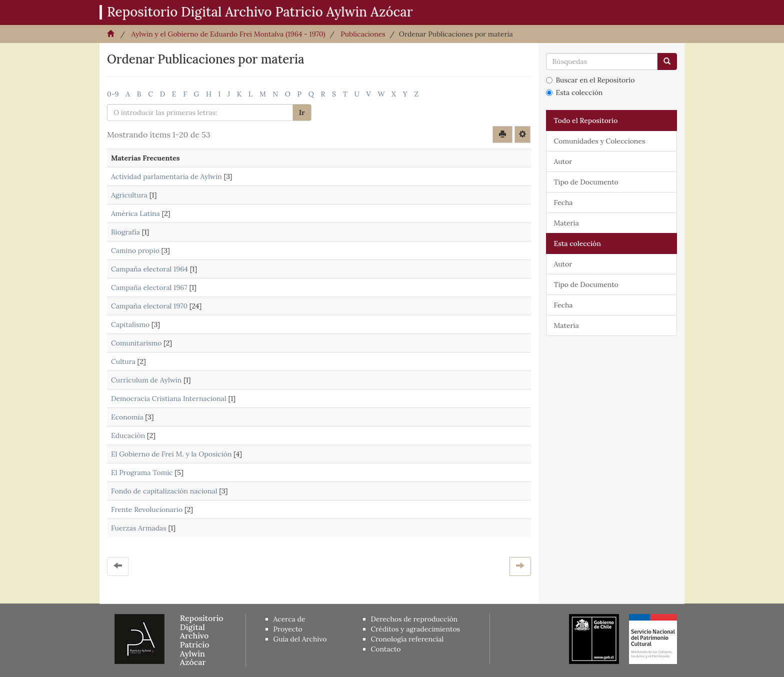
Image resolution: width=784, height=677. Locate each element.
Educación (128, 435)
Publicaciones (363, 34)
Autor (563, 161)
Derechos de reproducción (414, 619)
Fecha (563, 202)
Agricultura (129, 195)
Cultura (123, 361)
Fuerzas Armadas (139, 528)
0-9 (113, 94)
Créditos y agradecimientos (416, 629)
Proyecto (288, 629)
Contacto (386, 649)
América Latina (135, 213)
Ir (302, 112)
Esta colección (574, 92)
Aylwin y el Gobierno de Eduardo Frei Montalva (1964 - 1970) (228, 34)
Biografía (125, 232)
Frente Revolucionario (147, 509)
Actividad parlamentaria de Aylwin (166, 176)
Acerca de (289, 619)
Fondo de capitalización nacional (164, 491)
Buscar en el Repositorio (590, 80)
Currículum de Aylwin (146, 380)
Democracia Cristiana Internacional (169, 398)
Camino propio (135, 250)
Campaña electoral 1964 (149, 269)
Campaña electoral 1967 (149, 287)
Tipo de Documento (586, 182)
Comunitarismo (136, 343)
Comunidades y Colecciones (600, 141)
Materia (566, 223)
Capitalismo (130, 324)
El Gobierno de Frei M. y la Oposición (171, 454)
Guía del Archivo (300, 639)
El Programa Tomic (142, 472)
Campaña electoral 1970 (149, 306)
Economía (127, 417)
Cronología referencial (407, 639)
